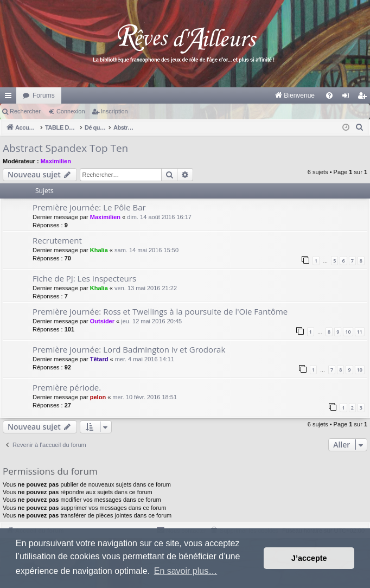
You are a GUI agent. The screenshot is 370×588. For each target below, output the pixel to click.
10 (348, 332)
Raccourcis (10, 98)
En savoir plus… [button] (186, 571)
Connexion (71, 111)
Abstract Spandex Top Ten (65, 148)
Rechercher (25, 111)
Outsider (102, 321)
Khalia (99, 250)
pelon (98, 397)
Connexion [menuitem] (348, 98)
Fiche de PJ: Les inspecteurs (84, 278)
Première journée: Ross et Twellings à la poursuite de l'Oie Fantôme (160, 311)
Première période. (67, 387)
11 (360, 332)
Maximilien (56, 161)
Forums (44, 95)
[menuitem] (181, 95)
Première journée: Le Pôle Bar (89, 207)
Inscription (114, 111)
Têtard (99, 359)
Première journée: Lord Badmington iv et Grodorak (129, 349)
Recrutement (57, 240)
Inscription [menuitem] (364, 98)
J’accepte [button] (309, 558)
